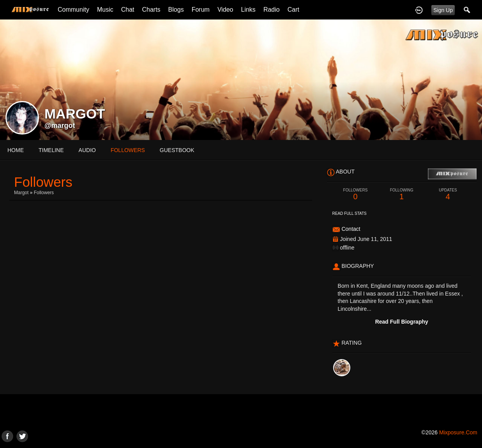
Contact (351, 229)
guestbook (177, 150)
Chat (128, 10)
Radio (272, 10)
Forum (201, 10)
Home (16, 150)
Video (225, 10)
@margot (60, 126)
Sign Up (443, 10)
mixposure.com (458, 432)
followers (128, 150)
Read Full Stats (350, 213)
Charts (151, 10)
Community (73, 10)
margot (21, 193)
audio (87, 150)
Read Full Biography (402, 322)
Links (248, 10)
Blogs (176, 10)
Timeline (51, 150)
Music (105, 10)
